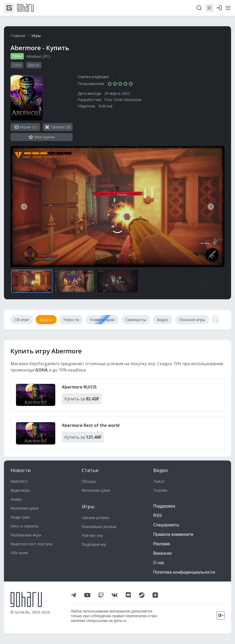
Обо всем (19, 553)
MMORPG (19, 481)
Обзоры (89, 481)
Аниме (16, 499)
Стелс (17, 65)
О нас (159, 563)
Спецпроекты (166, 525)
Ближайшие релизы (99, 527)
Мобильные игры (26, 535)
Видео (161, 470)
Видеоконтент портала (31, 544)
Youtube (160, 490)
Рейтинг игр (92, 535)
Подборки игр (94, 544)
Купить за (82, 399)
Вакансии (163, 553)
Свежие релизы (95, 518)
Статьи (90, 470)
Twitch (159, 481)
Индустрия (20, 517)
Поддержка (164, 506)
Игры (36, 36)
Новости (21, 470)
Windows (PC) (38, 56)
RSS (158, 515)
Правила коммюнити (173, 534)
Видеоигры (20, 490)
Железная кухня (24, 508)
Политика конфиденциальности (184, 572)
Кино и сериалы (24, 526)
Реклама (162, 544)
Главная (18, 36)
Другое (34, 65)
